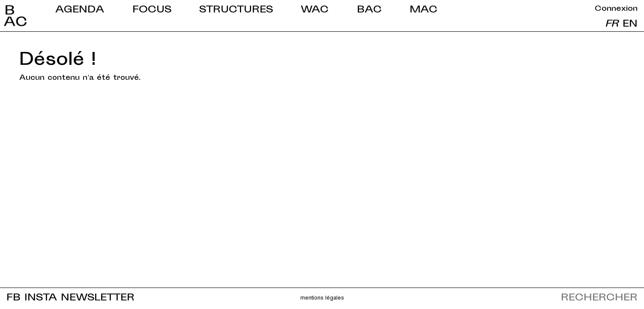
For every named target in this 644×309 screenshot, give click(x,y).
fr (612, 24)
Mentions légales (322, 297)
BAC (369, 10)
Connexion (616, 9)
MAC (424, 10)
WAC (315, 10)
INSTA (41, 298)
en (630, 24)
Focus (152, 10)
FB (13, 298)
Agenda (80, 10)
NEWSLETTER (98, 298)
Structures (236, 10)
